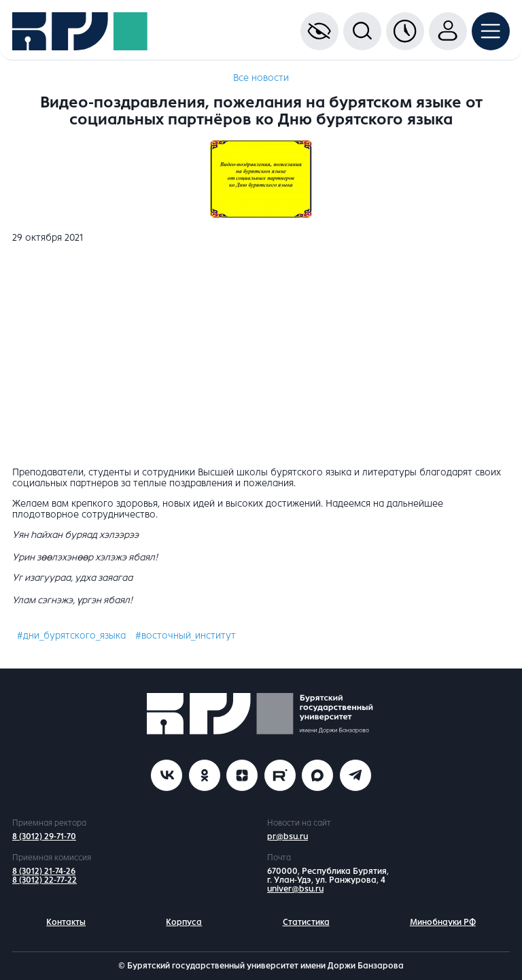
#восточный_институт (186, 636)
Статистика (306, 922)
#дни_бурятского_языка (71, 636)
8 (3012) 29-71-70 (44, 837)
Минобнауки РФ (443, 922)
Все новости (261, 78)
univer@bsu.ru (295, 889)
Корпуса (184, 922)
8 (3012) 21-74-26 (44, 871)
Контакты (66, 922)
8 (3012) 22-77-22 (45, 880)
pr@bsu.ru (288, 837)
